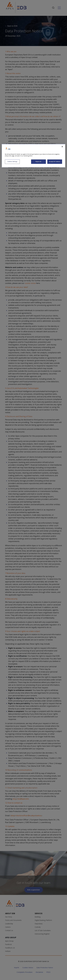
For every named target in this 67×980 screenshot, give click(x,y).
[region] (33, 156)
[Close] (62, 147)
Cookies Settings (12, 162)
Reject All (38, 162)
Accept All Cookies (55, 162)
